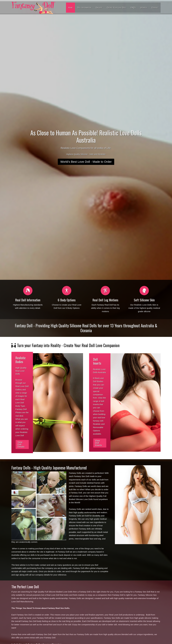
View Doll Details (21, 444)
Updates (144, 8)
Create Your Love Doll (117, 8)
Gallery (99, 8)
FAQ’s (133, 8)
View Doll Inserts (99, 443)
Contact (155, 8)
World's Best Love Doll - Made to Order (86, 162)
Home (70, 8)
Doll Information (84, 8)
